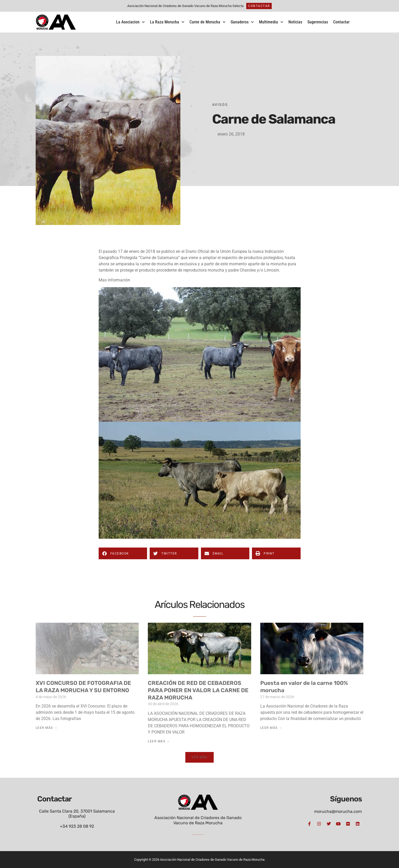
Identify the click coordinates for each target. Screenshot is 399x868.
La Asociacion (130, 22)
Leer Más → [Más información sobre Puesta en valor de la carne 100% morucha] (271, 728)
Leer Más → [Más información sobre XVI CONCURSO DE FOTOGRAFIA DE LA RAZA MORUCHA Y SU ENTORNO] (47, 728)
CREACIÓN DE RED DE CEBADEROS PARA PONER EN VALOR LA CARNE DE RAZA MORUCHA (198, 690)
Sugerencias (318, 22)
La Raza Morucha (167, 22)
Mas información (114, 280)
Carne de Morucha (207, 22)
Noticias (295, 22)
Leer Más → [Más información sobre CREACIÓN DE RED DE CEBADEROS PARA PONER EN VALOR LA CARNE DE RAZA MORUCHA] (159, 741)
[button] (123, 553)
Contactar (341, 22)
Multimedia (271, 22)
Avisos (220, 105)
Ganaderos (242, 22)
